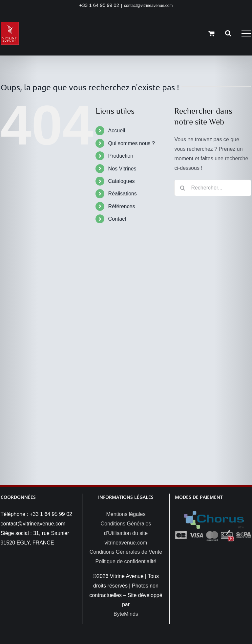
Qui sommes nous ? (132, 143)
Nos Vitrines (122, 169)
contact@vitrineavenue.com (148, 6)
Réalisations (123, 194)
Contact (117, 219)
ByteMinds (126, 614)
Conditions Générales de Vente (126, 552)
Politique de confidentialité (126, 561)
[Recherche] (182, 188)
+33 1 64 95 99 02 (99, 5)
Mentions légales (126, 514)
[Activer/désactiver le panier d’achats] (211, 33)
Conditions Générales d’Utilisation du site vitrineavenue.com (126, 533)
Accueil (117, 131)
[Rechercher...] (213, 188)
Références (122, 206)
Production (121, 156)
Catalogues (122, 181)
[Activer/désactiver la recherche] (228, 33)
